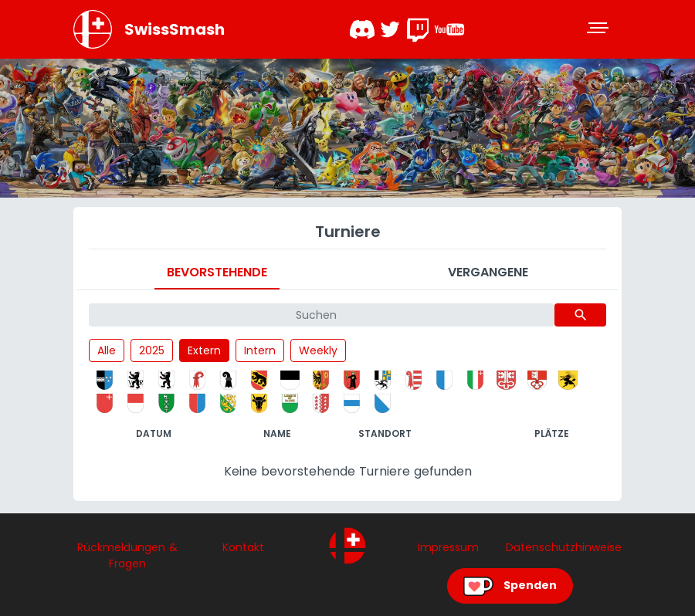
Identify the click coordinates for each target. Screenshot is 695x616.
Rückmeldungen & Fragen (127, 555)
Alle (107, 350)
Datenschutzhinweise (564, 547)
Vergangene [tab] (488, 272)
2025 (152, 350)
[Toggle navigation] (599, 29)
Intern (260, 350)
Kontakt (243, 547)
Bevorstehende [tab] (217, 272)
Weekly (318, 350)
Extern (204, 350)
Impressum (448, 547)
